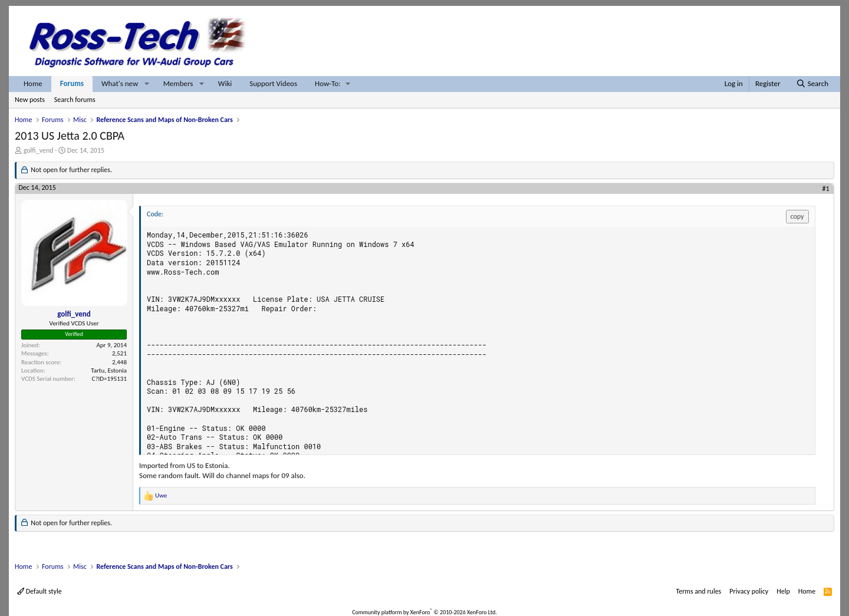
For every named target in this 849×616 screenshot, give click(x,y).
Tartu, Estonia (109, 370)
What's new (120, 83)
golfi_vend (39, 150)
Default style (40, 591)
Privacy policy (749, 591)
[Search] (812, 84)
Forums (72, 83)
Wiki (225, 83)
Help (783, 591)
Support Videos (273, 83)
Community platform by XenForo (424, 612)
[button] (147, 84)
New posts (30, 100)
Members (178, 83)
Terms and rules (698, 591)
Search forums (75, 100)
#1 (826, 189)
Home (33, 83)
